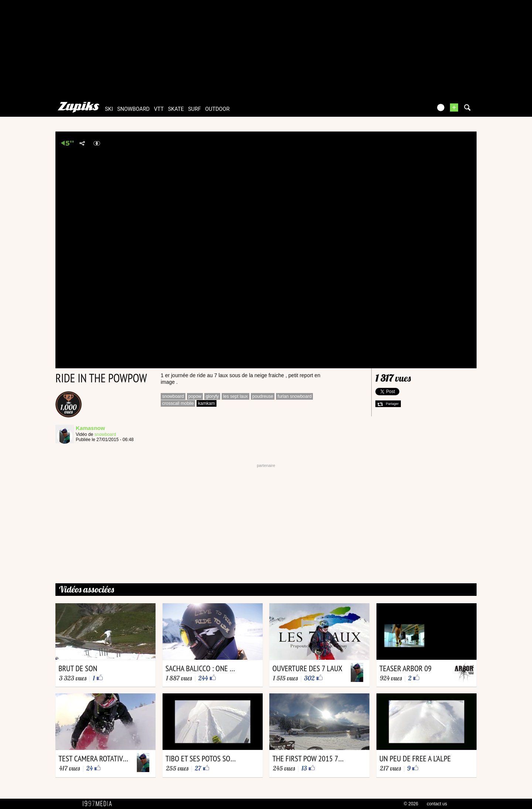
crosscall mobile (178, 403)
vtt (159, 109)
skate (176, 109)
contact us (437, 804)
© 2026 (411, 804)
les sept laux (236, 396)
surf (195, 109)
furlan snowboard (294, 396)
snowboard (133, 109)
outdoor (217, 109)
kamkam (206, 403)
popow (195, 396)
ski (109, 109)
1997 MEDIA (99, 804)
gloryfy (212, 396)
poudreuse (263, 396)
